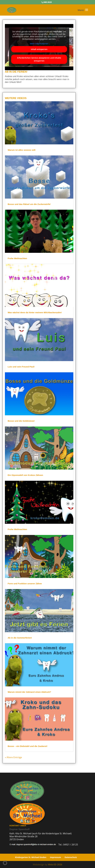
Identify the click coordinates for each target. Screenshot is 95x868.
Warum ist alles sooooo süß (21, 150)
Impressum (56, 857)
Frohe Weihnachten (17, 259)
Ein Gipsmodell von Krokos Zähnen (25, 475)
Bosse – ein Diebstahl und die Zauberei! (27, 745)
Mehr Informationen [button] (39, 44)
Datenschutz (71, 857)
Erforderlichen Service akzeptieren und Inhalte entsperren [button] (38, 59)
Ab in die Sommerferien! (19, 637)
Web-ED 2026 (55, 864)
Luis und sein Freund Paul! (21, 367)
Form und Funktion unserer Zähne (24, 583)
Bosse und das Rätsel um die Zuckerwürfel (29, 205)
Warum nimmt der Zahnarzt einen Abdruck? (29, 691)
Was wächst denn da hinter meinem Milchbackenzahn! (34, 313)
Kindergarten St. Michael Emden (31, 857)
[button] (5, 863)
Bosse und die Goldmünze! (21, 421)
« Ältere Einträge (13, 757)
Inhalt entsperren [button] (39, 49)
